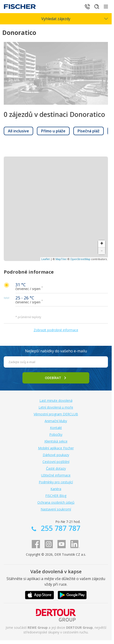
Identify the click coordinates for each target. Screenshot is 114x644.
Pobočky (56, 434)
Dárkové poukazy (56, 455)
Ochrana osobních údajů (56, 502)
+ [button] (102, 244)
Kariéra (56, 489)
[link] (18, 131)
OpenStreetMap (80, 259)
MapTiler (61, 259)
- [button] (102, 251)
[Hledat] (97, 7)
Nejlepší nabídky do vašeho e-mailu (56, 351)
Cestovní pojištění (56, 462)
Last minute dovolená (56, 400)
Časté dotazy (56, 468)
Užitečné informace (56, 475)
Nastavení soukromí (56, 509)
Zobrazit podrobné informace (56, 330)
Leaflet (46, 259)
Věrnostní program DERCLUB (56, 414)
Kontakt (56, 428)
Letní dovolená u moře (56, 407)
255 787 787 (60, 528)
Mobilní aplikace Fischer (56, 448)
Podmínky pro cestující (56, 482)
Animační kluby (56, 421)
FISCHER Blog (56, 496)
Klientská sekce (56, 441)
